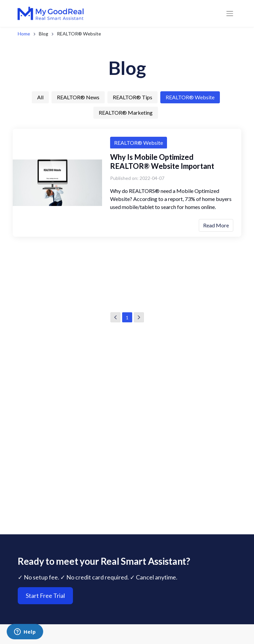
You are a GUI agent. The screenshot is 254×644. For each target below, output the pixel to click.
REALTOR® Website (190, 97)
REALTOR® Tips (133, 97)
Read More (216, 225)
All (40, 97)
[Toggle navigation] (230, 13)
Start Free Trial (45, 617)
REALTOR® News (78, 97)
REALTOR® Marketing (126, 113)
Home (24, 34)
